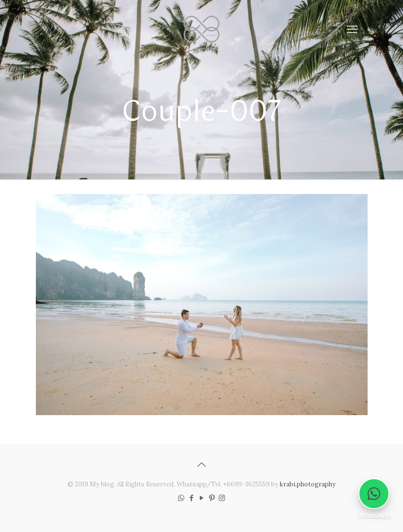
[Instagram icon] (222, 498)
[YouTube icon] (201, 498)
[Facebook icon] (191, 498)
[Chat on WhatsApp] (374, 494)
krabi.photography (308, 484)
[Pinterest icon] (212, 498)
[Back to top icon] (202, 465)
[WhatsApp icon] (181, 498)
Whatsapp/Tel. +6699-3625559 (223, 484)
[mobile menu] (352, 29)
